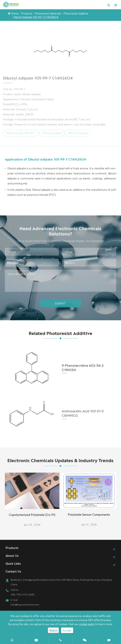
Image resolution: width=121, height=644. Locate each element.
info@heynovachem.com (25, 604)
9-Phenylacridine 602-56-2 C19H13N (83, 366)
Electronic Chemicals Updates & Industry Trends (60, 461)
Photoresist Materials (48, 13)
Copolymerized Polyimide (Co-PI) (32, 513)
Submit (60, 302)
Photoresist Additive (76, 13)
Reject (53, 630)
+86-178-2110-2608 (22, 594)
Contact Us (13, 571)
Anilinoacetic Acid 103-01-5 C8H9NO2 (83, 411)
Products (27, 13)
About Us (12, 555)
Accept (67, 630)
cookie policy (87, 624)
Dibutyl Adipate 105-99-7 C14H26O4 (36, 17)
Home (15, 13)
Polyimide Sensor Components (89, 513)
